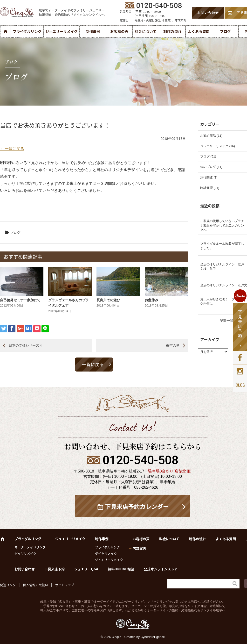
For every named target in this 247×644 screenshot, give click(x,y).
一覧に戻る (93, 364)
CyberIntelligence (153, 637)
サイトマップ (65, 585)
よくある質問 (199, 31)
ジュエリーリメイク (62, 31)
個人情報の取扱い (35, 585)
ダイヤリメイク (25, 553)
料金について (146, 31)
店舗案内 (139, 548)
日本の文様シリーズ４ (26, 345)
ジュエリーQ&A (86, 569)
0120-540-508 (140, 460)
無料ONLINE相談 (121, 569)
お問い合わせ (25, 569)
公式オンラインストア (161, 569)
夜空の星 (173, 345)
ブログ (225, 31)
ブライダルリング (27, 31)
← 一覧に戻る (12, 149)
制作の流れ (172, 31)
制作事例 (93, 31)
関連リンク (8, 585)
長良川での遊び (108, 300)
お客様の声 (119, 31)
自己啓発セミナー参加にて (20, 300)
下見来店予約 (55, 569)
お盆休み (151, 300)
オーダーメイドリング (30, 547)
